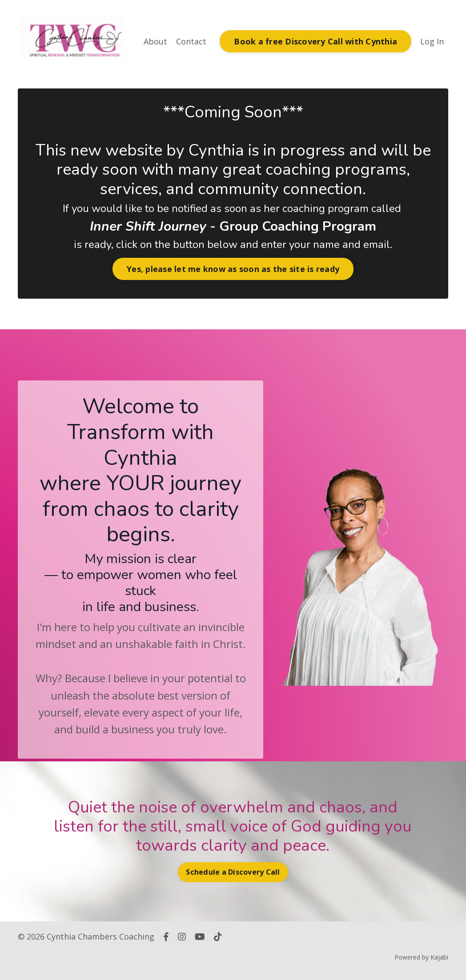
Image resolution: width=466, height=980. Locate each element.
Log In (432, 41)
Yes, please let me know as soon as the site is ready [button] (233, 269)
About (155, 41)
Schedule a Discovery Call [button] (233, 872)
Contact (191, 41)
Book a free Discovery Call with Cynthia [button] (315, 41)
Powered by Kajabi (421, 957)
